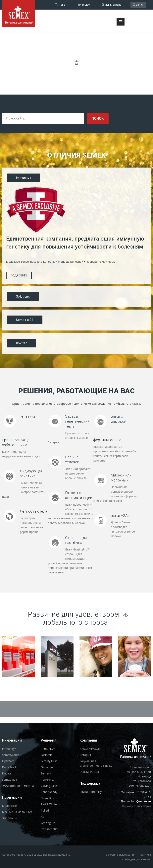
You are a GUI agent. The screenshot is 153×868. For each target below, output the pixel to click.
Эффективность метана (18, 786)
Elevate (7, 773)
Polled (45, 810)
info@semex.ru (141, 801)
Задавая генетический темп (77, 421)
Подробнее (19, 275)
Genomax (47, 767)
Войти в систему (91, 792)
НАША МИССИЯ (90, 749)
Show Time (48, 798)
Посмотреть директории (137, 806)
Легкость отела (33, 511)
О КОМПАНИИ (89, 772)
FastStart (47, 755)
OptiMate (8, 761)
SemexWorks (11, 755)
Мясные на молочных (17, 812)
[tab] (77, 178)
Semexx (46, 773)
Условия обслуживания (121, 855)
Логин (138, 5)
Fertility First (49, 761)
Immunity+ (9, 749)
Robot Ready (49, 792)
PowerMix (47, 780)
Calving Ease (49, 786)
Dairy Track (9, 767)
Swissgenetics (50, 829)
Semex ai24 (10, 780)
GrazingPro (48, 823)
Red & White (49, 804)
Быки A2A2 (120, 515)
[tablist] (77, 261)
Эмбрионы (9, 818)
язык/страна (111, 5)
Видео (84, 5)
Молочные (9, 806)
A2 (43, 817)
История (85, 755)
